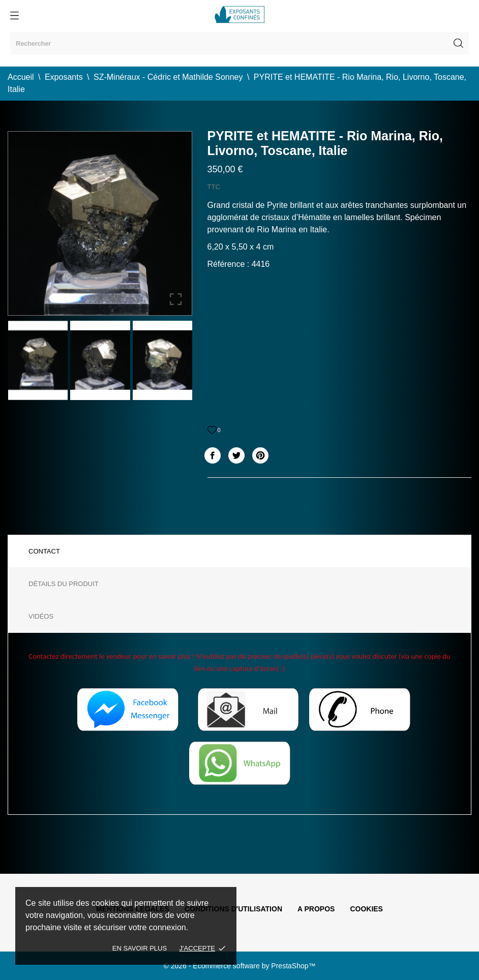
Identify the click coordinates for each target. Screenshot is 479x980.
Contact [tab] (44, 551)
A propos (316, 909)
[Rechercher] (239, 43)
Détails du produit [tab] (64, 584)
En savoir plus (140, 948)
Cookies (366, 909)
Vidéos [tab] (41, 616)
